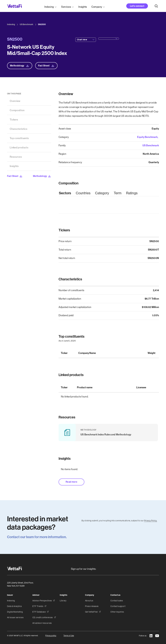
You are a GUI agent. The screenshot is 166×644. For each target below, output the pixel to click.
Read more (71, 482)
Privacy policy (51, 636)
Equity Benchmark (147, 137)
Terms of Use (69, 636)
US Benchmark (151, 145)
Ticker (64, 353)
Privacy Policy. (151, 521)
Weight (152, 353)
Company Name (87, 353)
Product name (85, 387)
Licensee (141, 387)
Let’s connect (137, 6)
